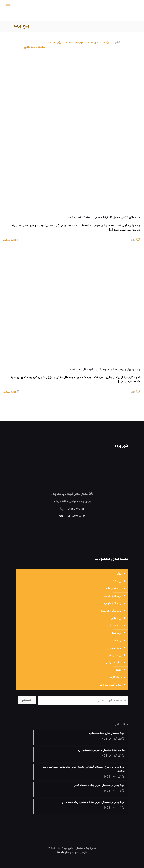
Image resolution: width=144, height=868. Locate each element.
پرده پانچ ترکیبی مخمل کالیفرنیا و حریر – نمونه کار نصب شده (104, 218)
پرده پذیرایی (114, 626)
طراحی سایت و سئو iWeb (72, 853)
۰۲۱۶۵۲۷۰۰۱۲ (76, 509)
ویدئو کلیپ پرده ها (111, 685)
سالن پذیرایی (114, 663)
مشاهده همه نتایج (36, 47)
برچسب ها (74, 43)
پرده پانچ (116, 618)
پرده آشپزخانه (114, 589)
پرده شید (116, 641)
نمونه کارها (116, 678)
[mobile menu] (8, 6)
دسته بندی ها (98, 43)
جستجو (27, 700)
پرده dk (117, 581)
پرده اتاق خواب (113, 596)
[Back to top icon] (72, 844)
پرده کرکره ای (114, 648)
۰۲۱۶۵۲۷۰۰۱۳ (76, 516)
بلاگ (119, 574)
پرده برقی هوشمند (111, 611)
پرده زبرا (117, 633)
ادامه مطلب (10, 240)
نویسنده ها (52, 43)
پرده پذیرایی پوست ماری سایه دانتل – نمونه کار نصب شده (105, 370)
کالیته (119, 670)
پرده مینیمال (115, 655)
